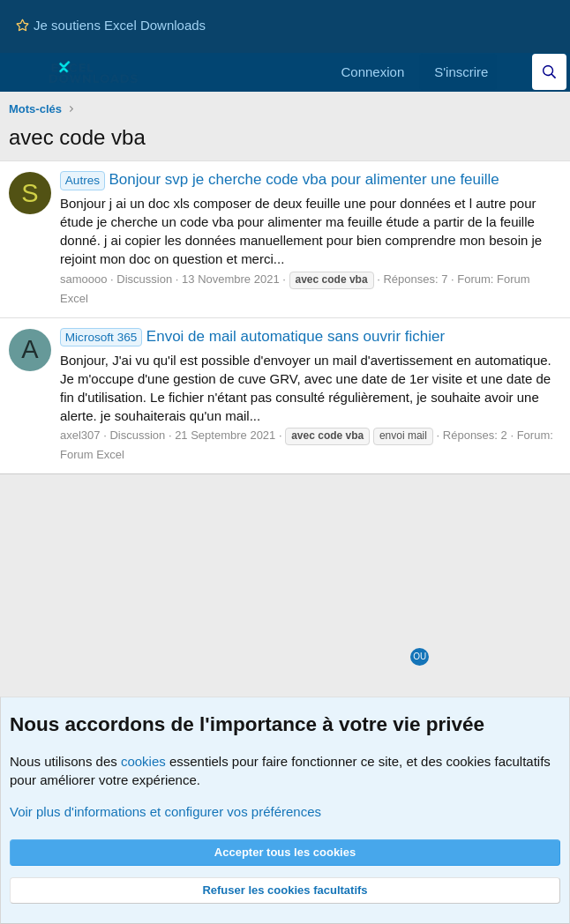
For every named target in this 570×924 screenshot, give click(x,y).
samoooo (83, 279)
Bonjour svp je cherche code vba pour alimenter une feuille (280, 179)
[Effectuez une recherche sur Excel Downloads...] (549, 72)
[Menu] (24, 72)
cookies (143, 761)
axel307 (80, 435)
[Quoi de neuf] (514, 72)
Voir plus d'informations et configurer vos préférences (165, 812)
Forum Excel (92, 455)
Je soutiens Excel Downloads (111, 25)
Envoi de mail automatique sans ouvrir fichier (252, 336)
